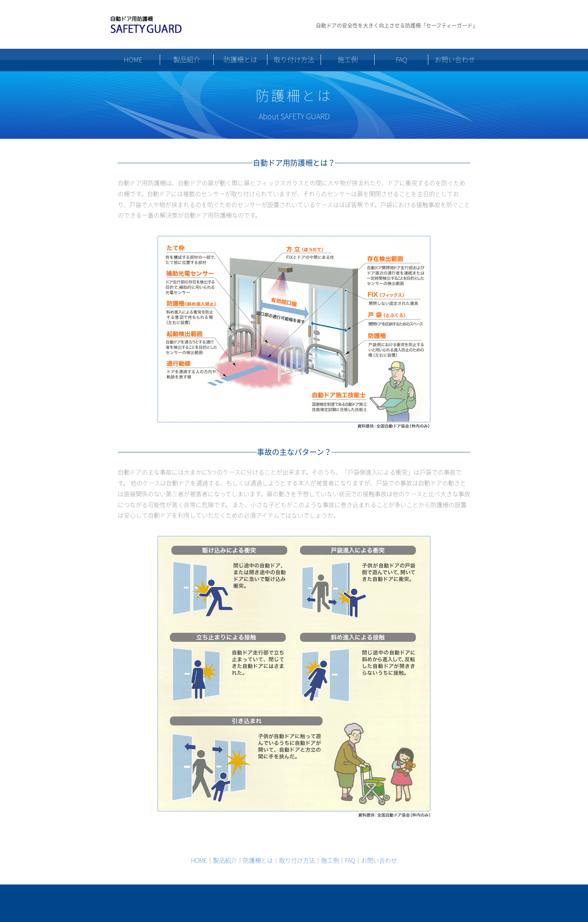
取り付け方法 (294, 59)
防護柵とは (240, 59)
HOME (133, 59)
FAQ (401, 59)
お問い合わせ (455, 59)
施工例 (348, 59)
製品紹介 (187, 59)
